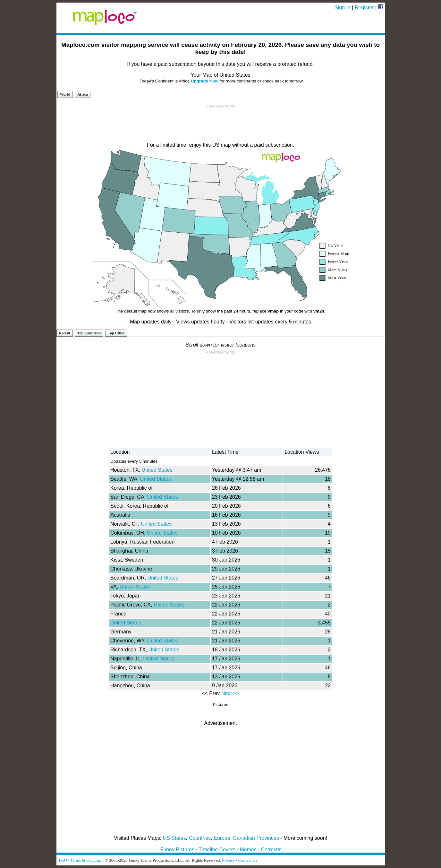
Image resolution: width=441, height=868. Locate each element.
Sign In (343, 8)
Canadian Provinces (256, 838)
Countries (200, 838)
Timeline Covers (217, 850)
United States (157, 470)
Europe (222, 838)
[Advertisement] (221, 123)
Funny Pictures (177, 850)
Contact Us (248, 860)
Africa (83, 94)
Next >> (230, 693)
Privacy (229, 860)
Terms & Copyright (87, 860)
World (65, 94)
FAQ (63, 860)
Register (364, 8)
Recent (65, 333)
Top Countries (89, 333)
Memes (248, 850)
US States (174, 838)
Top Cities (116, 333)
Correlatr (271, 850)
